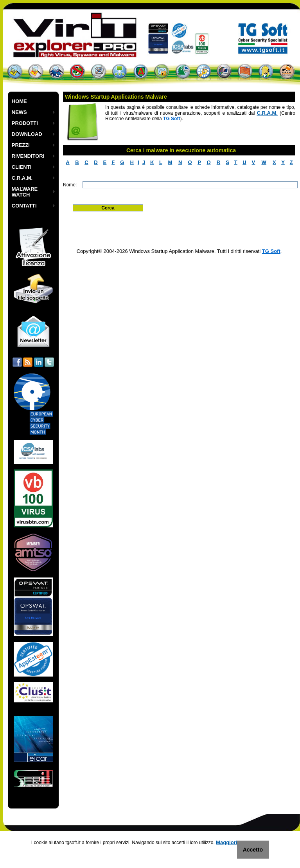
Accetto (253, 850)
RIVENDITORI (28, 156)
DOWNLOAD (27, 134)
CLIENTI (22, 167)
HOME (19, 101)
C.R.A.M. (22, 178)
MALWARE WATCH (25, 192)
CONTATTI (24, 206)
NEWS (19, 112)
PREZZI (21, 145)
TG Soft (271, 251)
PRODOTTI (25, 123)
